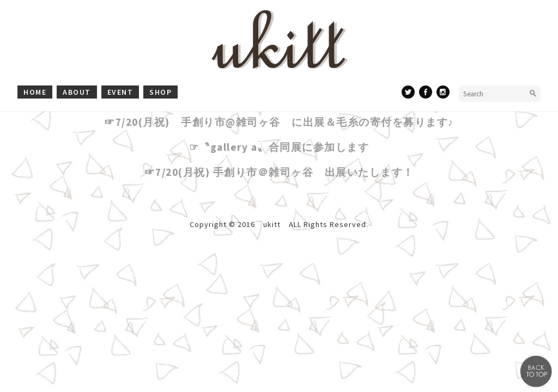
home (35, 92)
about (77, 92)
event (120, 92)
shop (160, 92)
